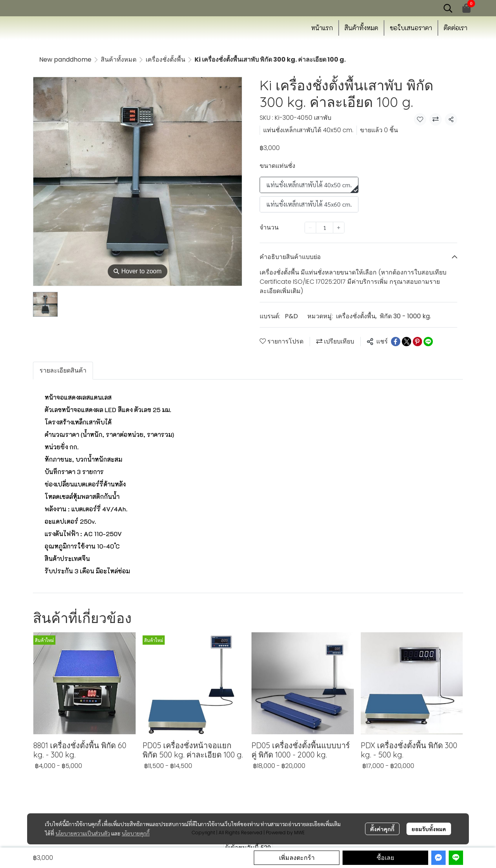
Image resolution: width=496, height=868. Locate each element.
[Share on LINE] (428, 342)
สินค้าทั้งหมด (119, 60)
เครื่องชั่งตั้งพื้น (165, 60)
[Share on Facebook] (396, 342)
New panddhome (65, 60)
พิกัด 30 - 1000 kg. (405, 316)
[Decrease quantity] (310, 228)
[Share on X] (406, 342)
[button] (448, 8)
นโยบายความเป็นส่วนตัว (83, 833)
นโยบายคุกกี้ (136, 833)
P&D (291, 316)
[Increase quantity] (339, 228)
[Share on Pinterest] (417, 342)
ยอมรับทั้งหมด (429, 829)
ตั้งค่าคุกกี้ (382, 829)
